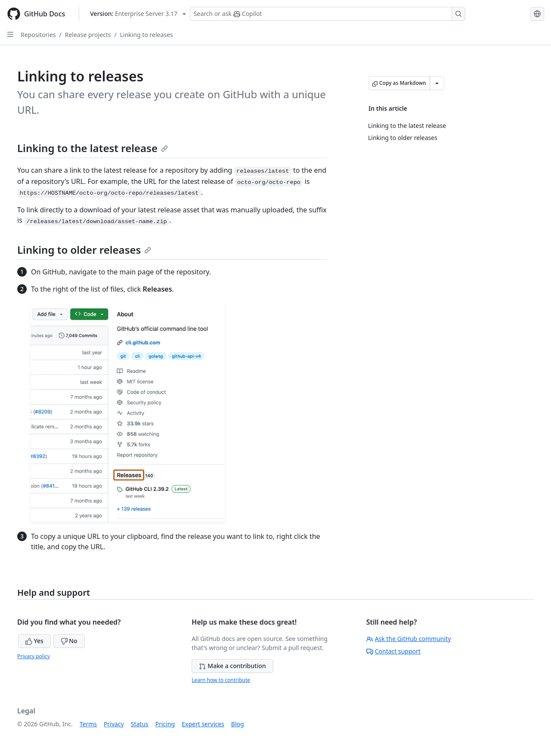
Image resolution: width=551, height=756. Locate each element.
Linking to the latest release (93, 148)
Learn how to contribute (221, 680)
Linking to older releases (84, 250)
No (69, 641)
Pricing (165, 724)
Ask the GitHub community (409, 639)
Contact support (393, 651)
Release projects (88, 35)
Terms (88, 724)
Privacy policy (34, 656)
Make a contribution (232, 666)
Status (140, 724)
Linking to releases (147, 35)
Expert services (203, 724)
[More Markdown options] (437, 83)
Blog (238, 724)
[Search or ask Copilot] (328, 14)
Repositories (38, 35)
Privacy (114, 724)
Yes (34, 641)
